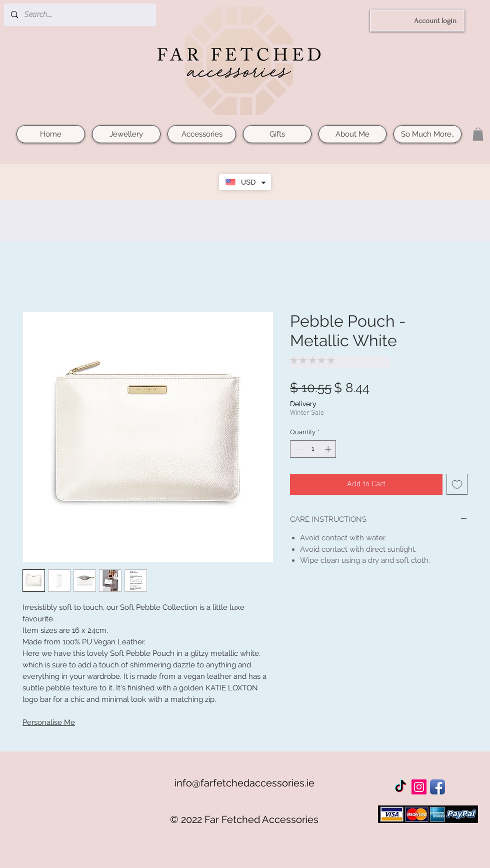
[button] (478, 134)
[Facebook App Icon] (437, 787)
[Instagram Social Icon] (419, 787)
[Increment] (329, 449)
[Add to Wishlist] (457, 484)
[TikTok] (400, 787)
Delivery (303, 404)
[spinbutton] (313, 449)
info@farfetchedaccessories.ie (244, 783)
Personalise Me (49, 722)
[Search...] (79, 15)
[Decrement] (297, 449)
